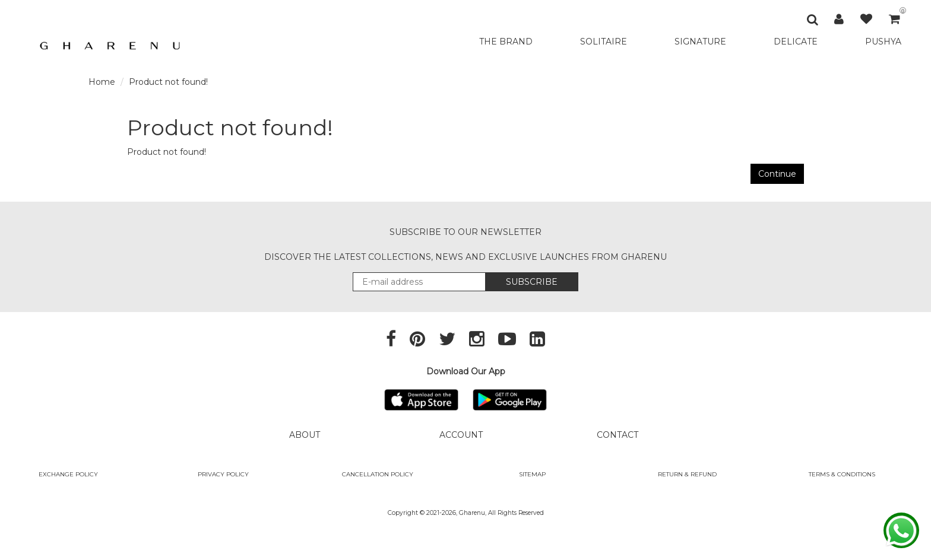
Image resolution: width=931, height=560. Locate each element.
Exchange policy (68, 474)
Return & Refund (687, 474)
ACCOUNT (461, 435)
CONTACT (617, 435)
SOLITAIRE (604, 42)
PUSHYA (883, 42)
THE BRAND (506, 42)
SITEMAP (532, 474)
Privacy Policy (223, 474)
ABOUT (305, 435)
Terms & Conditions (842, 474)
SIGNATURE (700, 42)
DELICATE (796, 42)
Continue (777, 174)
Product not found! (168, 82)
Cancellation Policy (378, 474)
